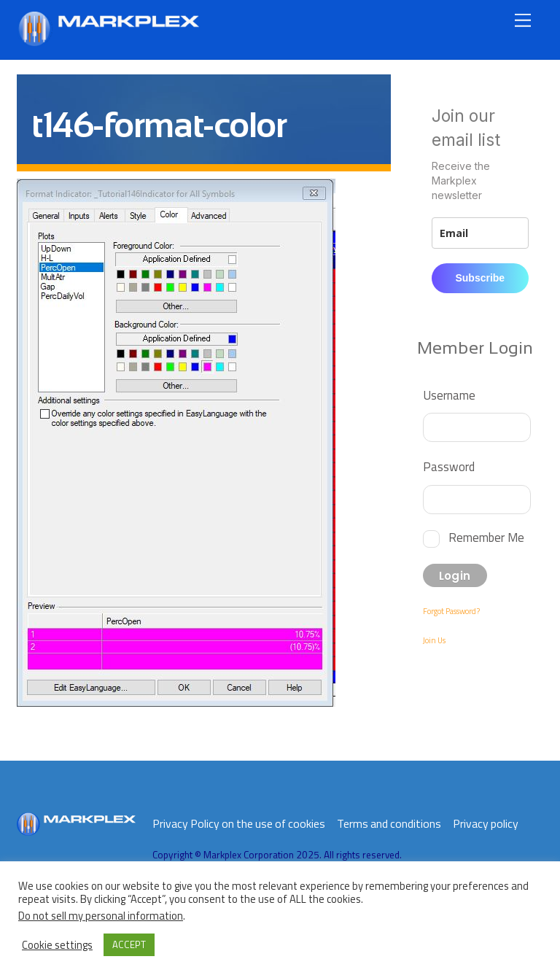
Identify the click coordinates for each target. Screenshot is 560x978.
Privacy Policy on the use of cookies (239, 823)
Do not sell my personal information (101, 916)
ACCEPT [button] (129, 944)
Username (449, 395)
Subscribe (480, 278)
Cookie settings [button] (57, 945)
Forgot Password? (451, 611)
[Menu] (523, 20)
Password (449, 466)
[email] (480, 233)
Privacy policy (486, 823)
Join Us (434, 640)
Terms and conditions (389, 823)
